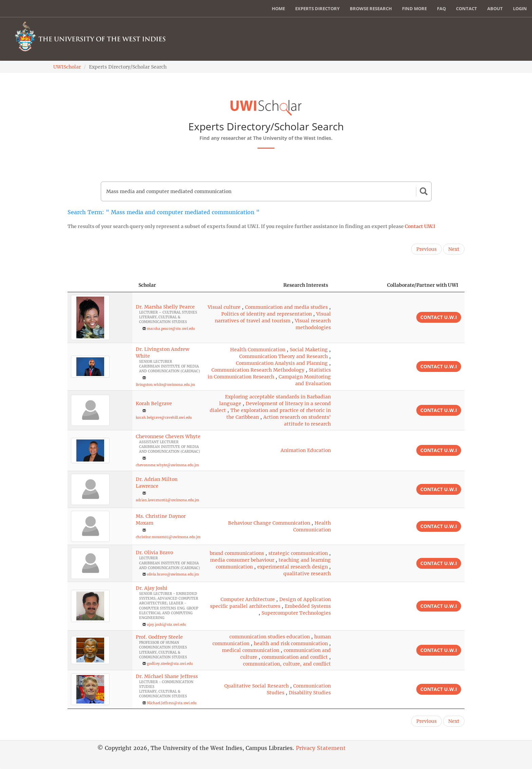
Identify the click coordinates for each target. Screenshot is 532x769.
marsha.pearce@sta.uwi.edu (171, 329)
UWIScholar (67, 67)
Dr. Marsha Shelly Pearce (165, 307)
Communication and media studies (286, 307)
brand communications (237, 553)
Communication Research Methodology (258, 370)
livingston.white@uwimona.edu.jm (165, 385)
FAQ (441, 8)
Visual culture (224, 307)
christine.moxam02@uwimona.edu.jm (168, 537)
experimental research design (292, 567)
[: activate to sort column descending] (100, 285)
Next (454, 249)
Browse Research (371, 8)
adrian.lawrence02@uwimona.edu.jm (167, 500)
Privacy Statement (321, 748)
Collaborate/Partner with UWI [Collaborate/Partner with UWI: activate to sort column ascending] (423, 285)
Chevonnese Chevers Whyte (168, 436)
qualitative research (307, 574)
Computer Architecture (248, 599)
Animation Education (306, 450)
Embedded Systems (308, 606)
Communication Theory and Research (283, 356)
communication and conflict (295, 657)
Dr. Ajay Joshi (151, 588)
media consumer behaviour (242, 560)
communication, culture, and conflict (287, 664)
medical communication (251, 650)
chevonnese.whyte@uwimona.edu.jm (167, 465)
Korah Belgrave (154, 404)
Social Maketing (309, 350)
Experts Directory (317, 8)
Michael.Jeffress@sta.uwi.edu (172, 703)
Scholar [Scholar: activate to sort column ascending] (147, 285)
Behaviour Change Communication (269, 523)
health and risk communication (291, 643)
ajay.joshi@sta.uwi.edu (166, 625)
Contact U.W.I (420, 226)
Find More (414, 8)
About (495, 8)
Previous (426, 249)
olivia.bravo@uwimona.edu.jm (173, 574)
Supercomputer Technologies (296, 613)
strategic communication (298, 553)
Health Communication (258, 350)
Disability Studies (310, 693)
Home (278, 8)
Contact (467, 8)
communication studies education (270, 637)
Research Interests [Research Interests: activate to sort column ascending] (306, 285)
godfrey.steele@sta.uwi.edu (170, 664)
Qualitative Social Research (256, 686)
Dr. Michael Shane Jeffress (167, 676)
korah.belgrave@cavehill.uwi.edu (164, 418)
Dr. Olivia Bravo (154, 552)
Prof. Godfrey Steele (159, 637)
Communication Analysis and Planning (282, 363)
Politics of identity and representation (267, 314)
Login (520, 8)
